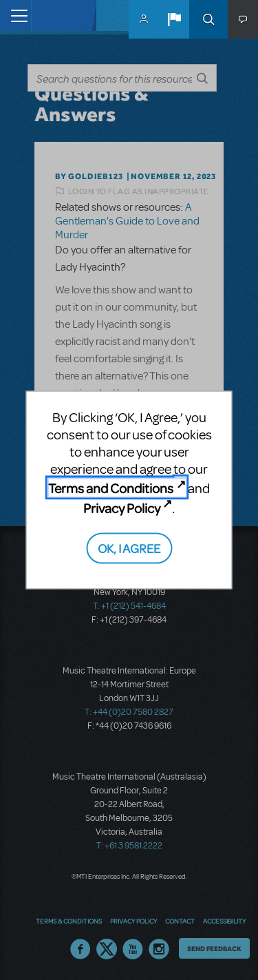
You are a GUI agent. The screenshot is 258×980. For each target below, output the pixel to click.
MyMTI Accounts (144, 19)
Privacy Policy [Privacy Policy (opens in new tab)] (122, 507)
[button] (174, 19)
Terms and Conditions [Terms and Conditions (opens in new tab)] (111, 488)
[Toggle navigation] (15, 15)
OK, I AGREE (129, 548)
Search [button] (208, 19)
